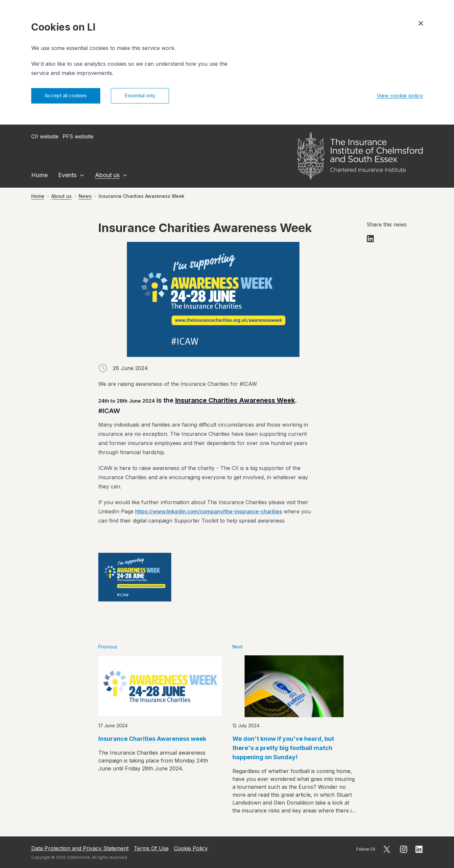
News (85, 197)
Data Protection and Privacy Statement (80, 848)
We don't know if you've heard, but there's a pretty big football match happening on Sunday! (283, 749)
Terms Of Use (151, 848)
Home (39, 176)
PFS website (78, 137)
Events (67, 176)
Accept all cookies (69, 96)
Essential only (148, 96)
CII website (45, 137)
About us (107, 176)
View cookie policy (400, 96)
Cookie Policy (191, 848)
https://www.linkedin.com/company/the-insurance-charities (209, 512)
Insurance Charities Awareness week (152, 740)
